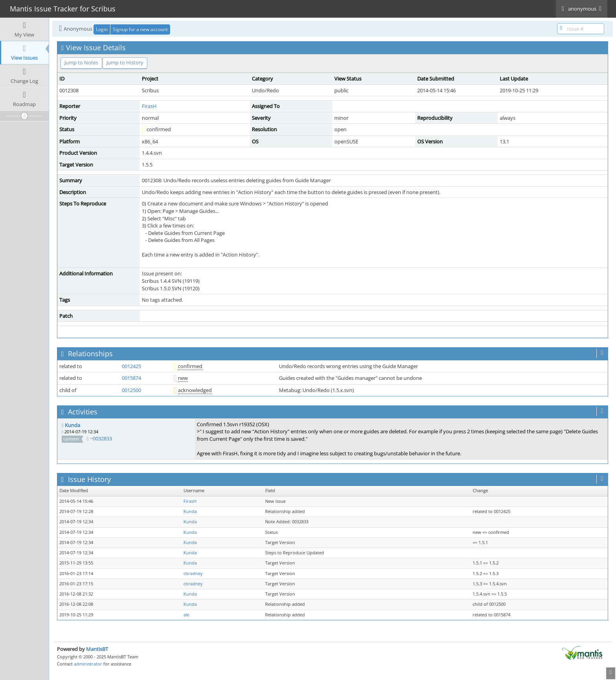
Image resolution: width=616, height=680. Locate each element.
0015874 (131, 378)
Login (102, 29)
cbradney (193, 574)
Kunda (72, 425)
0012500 (131, 390)
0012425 (131, 366)
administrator (88, 664)
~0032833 (101, 438)
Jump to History (125, 62)
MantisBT (97, 649)
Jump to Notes (81, 62)
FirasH (149, 106)
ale (186, 615)
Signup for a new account (140, 29)
